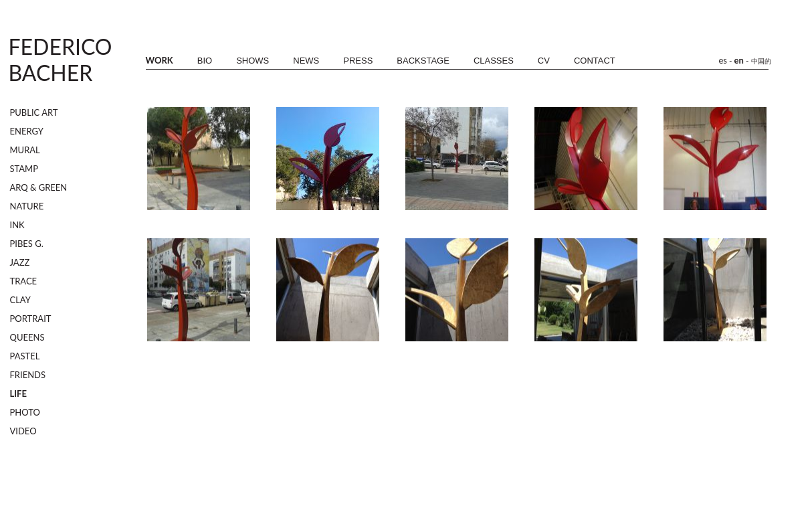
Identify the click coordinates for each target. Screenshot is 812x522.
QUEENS (27, 337)
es (723, 60)
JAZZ (20, 262)
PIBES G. (27, 244)
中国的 (761, 61)
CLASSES (494, 61)
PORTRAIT (31, 319)
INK (17, 225)
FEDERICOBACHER (61, 60)
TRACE (24, 281)
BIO (205, 61)
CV (544, 61)
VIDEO (23, 431)
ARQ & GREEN (39, 187)
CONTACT (595, 61)
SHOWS (252, 61)
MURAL (25, 150)
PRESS (358, 61)
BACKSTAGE (423, 61)
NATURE (27, 206)
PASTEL (25, 356)
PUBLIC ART (34, 112)
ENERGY (27, 131)
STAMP (24, 169)
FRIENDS (28, 375)
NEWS (306, 61)
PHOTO (25, 412)
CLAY (20, 300)
